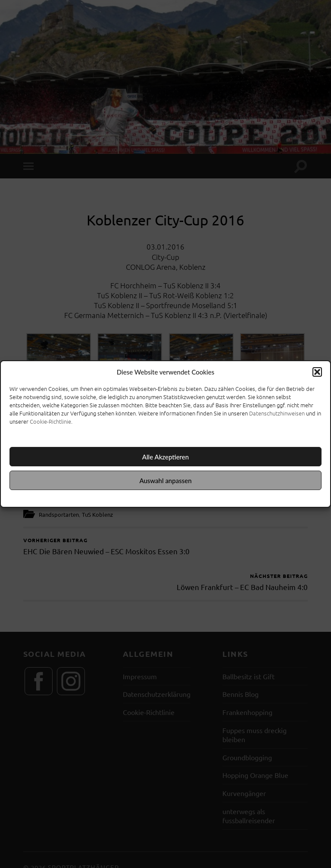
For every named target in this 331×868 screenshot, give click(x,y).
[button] (317, 372)
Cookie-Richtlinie (50, 421)
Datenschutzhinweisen (277, 413)
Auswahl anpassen (165, 481)
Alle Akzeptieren (165, 457)
